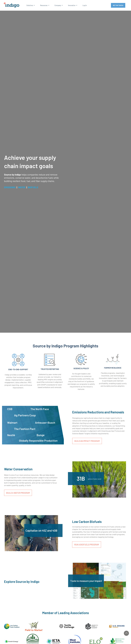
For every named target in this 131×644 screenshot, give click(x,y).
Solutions (30, 5)
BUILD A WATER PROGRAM (18, 493)
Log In (85, 5)
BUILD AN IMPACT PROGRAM (87, 441)
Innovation (72, 5)
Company (58, 5)
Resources (44, 5)
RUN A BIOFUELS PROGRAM (87, 545)
